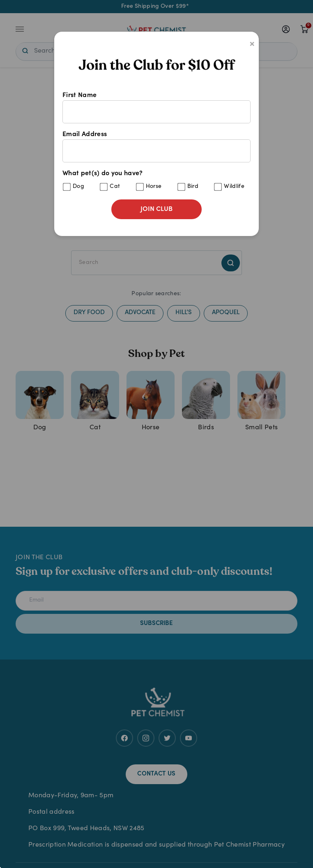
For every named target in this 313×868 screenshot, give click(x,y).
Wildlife (234, 187)
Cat (115, 187)
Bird (193, 187)
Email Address (156, 147)
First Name (156, 108)
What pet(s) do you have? (156, 181)
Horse (154, 187)
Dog (78, 187)
